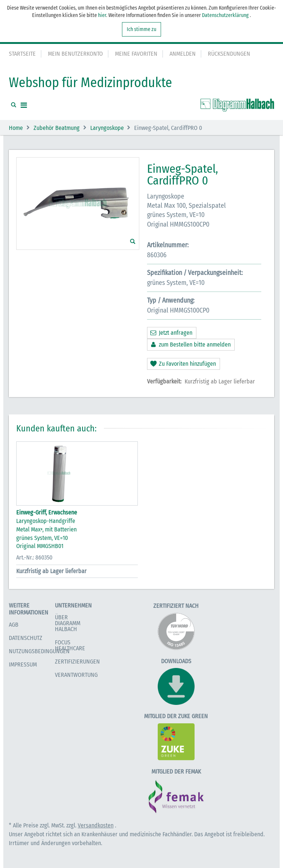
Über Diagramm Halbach (68, 623)
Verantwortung (76, 675)
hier (102, 15)
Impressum (23, 664)
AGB (14, 625)
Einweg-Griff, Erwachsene (47, 512)
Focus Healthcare (70, 645)
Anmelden (183, 54)
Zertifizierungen (77, 662)
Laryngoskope (107, 128)
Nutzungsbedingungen (39, 651)
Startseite (22, 54)
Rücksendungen (229, 54)
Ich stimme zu (141, 29)
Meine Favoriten (136, 54)
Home (16, 128)
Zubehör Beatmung (57, 128)
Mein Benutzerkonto (75, 54)
